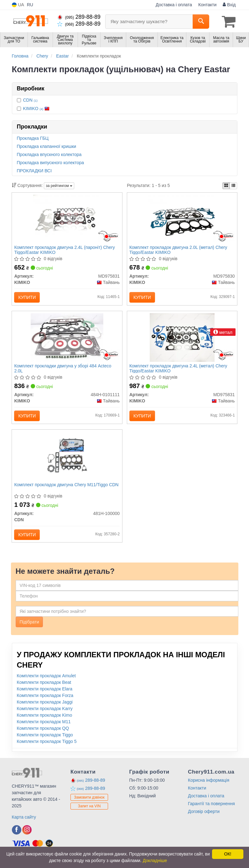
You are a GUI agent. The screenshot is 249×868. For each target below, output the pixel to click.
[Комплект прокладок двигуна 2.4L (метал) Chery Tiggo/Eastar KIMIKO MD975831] (182, 340)
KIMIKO (36, 108)
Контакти (207, 5)
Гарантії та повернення (211, 810)
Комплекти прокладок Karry (45, 715)
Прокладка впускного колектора (49, 154)
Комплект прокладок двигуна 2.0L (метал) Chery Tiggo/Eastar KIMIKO (179, 250)
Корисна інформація (209, 787)
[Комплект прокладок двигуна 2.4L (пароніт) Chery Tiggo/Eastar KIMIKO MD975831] (67, 219)
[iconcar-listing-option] (233, 185)
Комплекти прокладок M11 (44, 729)
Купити (28, 298)
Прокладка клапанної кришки (47, 146)
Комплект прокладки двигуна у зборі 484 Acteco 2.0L (64, 371)
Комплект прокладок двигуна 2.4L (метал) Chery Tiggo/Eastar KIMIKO (179, 371)
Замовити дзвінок (89, 804)
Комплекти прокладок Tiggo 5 (47, 748)
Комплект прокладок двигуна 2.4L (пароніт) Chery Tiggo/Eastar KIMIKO (65, 250)
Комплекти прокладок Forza (45, 702)
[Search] (201, 22)
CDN (30, 99)
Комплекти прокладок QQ (43, 735)
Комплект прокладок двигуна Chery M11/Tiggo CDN (62, 492)
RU (30, 5)
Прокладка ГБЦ (33, 138)
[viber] (17, 837)
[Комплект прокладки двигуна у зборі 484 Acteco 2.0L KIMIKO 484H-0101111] (67, 340)
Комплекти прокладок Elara (45, 696)
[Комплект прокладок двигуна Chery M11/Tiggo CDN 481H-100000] (67, 461)
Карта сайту (24, 824)
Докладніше (155, 860)
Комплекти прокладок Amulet (46, 683)
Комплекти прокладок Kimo (45, 722)
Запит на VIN (89, 813)
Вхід (229, 5)
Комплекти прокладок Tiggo (45, 742)
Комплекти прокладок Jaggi (45, 709)
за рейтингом (59, 185)
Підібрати (29, 629)
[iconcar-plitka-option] (226, 185)
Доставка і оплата (174, 5)
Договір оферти (204, 818)
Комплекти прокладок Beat (44, 689)
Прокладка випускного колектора (51, 162)
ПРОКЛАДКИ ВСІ (34, 170)
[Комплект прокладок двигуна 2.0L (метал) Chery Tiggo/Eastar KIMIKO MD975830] (182, 219)
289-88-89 (79, 17)
